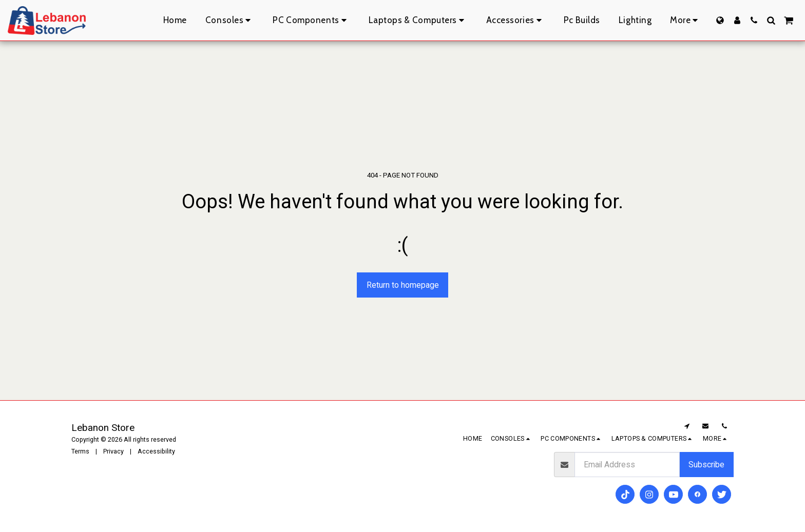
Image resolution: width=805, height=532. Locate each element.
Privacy (113, 451)
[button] (754, 20)
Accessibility (156, 451)
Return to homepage (403, 285)
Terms (80, 451)
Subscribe (706, 465)
